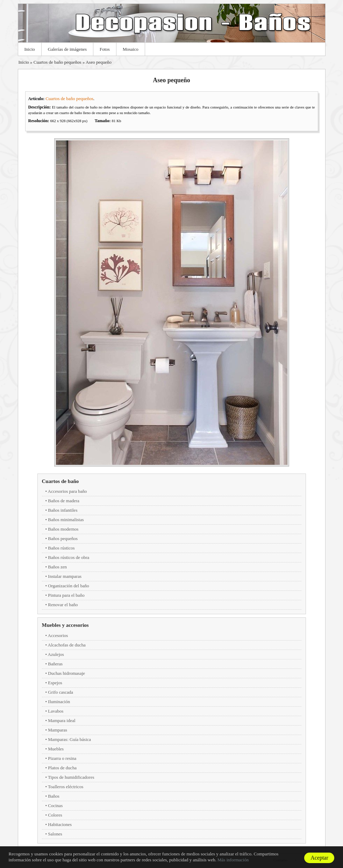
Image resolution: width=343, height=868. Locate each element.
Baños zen (57, 567)
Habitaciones (60, 824)
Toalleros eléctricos (66, 787)
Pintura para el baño (66, 595)
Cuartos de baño (60, 481)
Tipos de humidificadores (71, 777)
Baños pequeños (63, 538)
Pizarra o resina (62, 758)
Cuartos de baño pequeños (58, 62)
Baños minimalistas (66, 520)
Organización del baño (68, 586)
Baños (54, 796)
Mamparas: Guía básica (69, 739)
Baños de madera (64, 501)
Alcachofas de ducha (67, 645)
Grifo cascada (60, 692)
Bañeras (55, 664)
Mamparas (58, 730)
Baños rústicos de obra (69, 557)
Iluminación (59, 702)
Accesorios (58, 635)
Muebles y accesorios (65, 625)
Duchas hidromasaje (66, 673)
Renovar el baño (63, 605)
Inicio (30, 49)
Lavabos (56, 711)
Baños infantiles (63, 510)
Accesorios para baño (67, 491)
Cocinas (55, 806)
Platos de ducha (62, 768)
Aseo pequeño (99, 62)
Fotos (105, 49)
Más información (233, 860)
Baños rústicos (61, 548)
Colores (55, 815)
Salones (55, 834)
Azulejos (56, 654)
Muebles (56, 749)
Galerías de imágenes (67, 49)
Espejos (55, 683)
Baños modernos (63, 529)
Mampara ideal (62, 720)
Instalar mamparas (65, 576)
